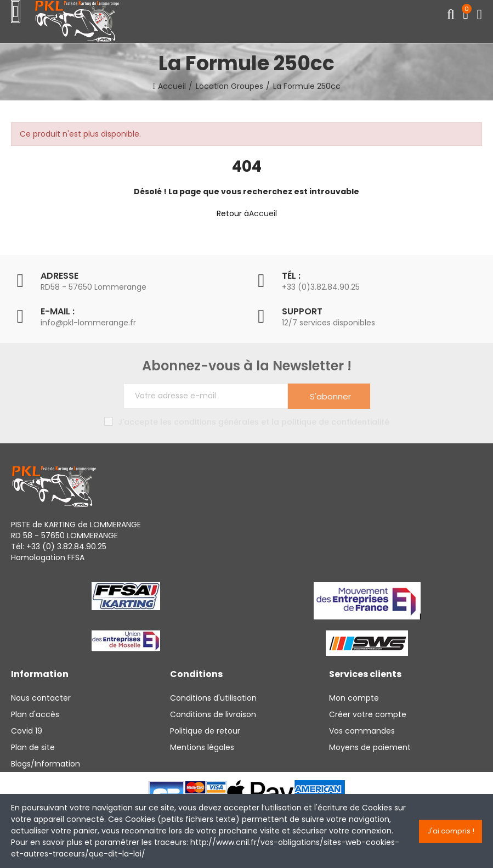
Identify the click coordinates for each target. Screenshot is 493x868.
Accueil (263, 213)
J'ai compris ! (451, 831)
